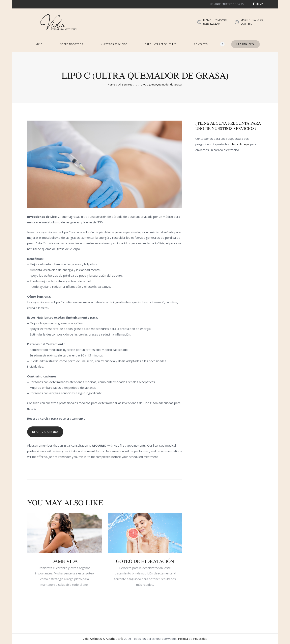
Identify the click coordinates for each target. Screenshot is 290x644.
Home (111, 84)
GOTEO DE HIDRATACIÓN (145, 561)
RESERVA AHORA (45, 432)
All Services (125, 84)
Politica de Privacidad (193, 639)
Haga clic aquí (240, 144)
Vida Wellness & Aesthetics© (103, 639)
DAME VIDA (65, 561)
